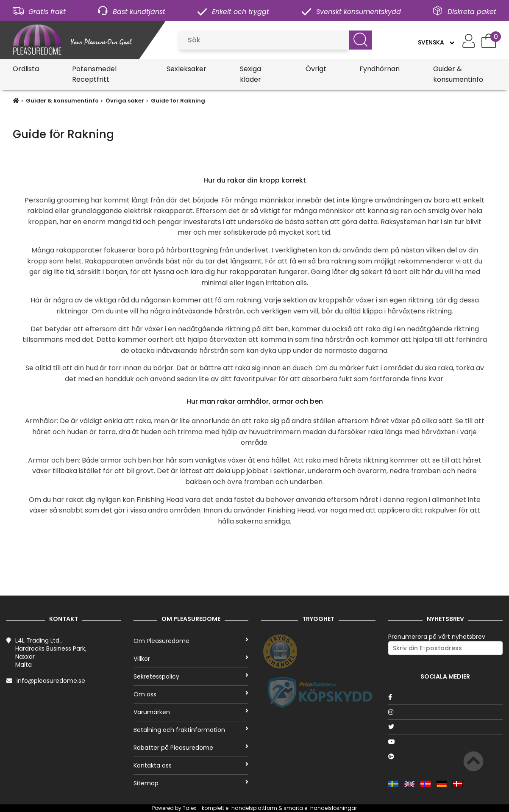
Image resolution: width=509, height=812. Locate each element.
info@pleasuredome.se (51, 681)
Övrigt (316, 69)
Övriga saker (125, 101)
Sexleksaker (186, 69)
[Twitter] (445, 727)
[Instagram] (445, 712)
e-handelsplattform (251, 808)
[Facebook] (445, 697)
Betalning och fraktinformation (191, 730)
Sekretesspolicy (191, 676)
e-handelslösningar (331, 808)
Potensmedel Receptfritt (94, 74)
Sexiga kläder (250, 74)
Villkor (191, 659)
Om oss (191, 694)
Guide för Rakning (178, 101)
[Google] (445, 757)
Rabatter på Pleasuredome (191, 748)
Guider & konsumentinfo (458, 74)
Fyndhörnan (380, 69)
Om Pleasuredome (191, 641)
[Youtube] (445, 742)
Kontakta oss (191, 765)
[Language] (436, 42)
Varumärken (191, 712)
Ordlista (26, 69)
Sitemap (191, 783)
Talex (189, 808)
